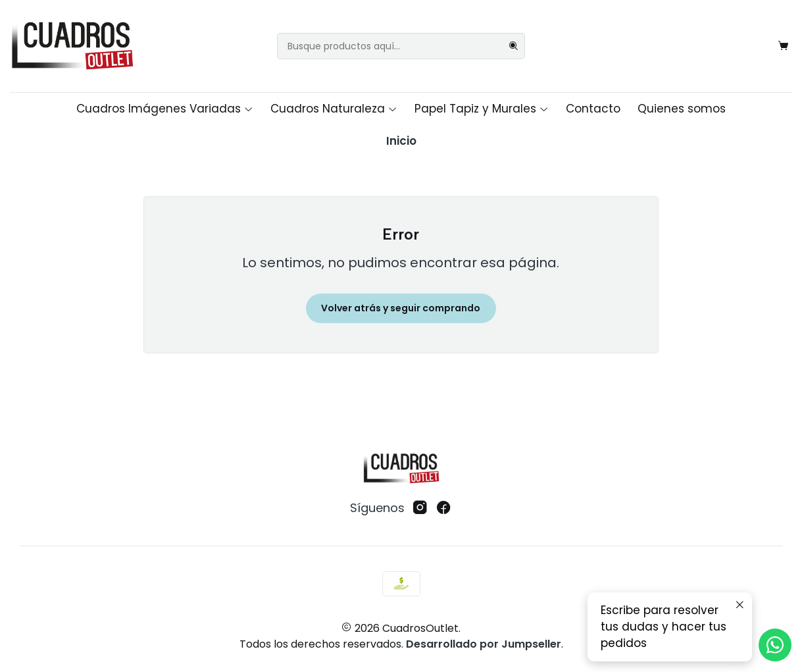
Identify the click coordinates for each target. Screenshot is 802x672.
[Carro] (783, 46)
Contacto (593, 109)
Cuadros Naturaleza (334, 109)
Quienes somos (682, 109)
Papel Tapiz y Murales (482, 109)
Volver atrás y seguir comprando (401, 308)
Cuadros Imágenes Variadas (165, 109)
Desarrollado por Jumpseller (484, 644)
